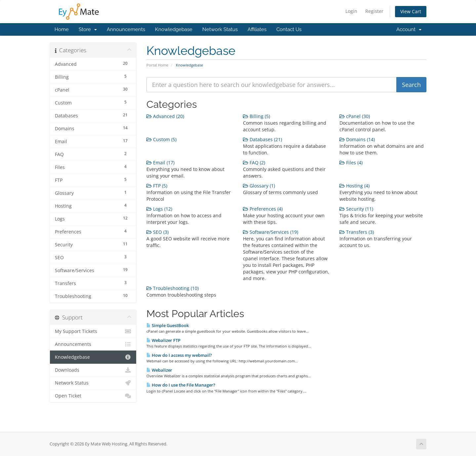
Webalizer (159, 370)
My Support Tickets (93, 331)
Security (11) (356, 209)
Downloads (93, 370)
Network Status (220, 29)
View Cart (411, 11)
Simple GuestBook (168, 325)
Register (374, 11)
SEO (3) (158, 232)
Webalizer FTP (163, 340)
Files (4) (351, 163)
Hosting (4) (355, 186)
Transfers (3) (357, 232)
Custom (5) (161, 139)
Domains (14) (357, 139)
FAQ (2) (254, 163)
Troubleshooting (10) (173, 288)
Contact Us (289, 29)
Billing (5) (257, 116)
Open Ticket (93, 396)
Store (88, 29)
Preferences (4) (263, 209)
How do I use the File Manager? (181, 385)
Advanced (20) (165, 116)
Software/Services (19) (271, 232)
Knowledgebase (174, 29)
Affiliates (257, 29)
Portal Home (157, 65)
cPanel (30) (355, 116)
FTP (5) (157, 186)
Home (62, 29)
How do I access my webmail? (179, 355)
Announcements (126, 29)
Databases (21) (262, 139)
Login (351, 11)
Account (409, 29)
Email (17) (160, 163)
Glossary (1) (259, 186)
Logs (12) (159, 209)
